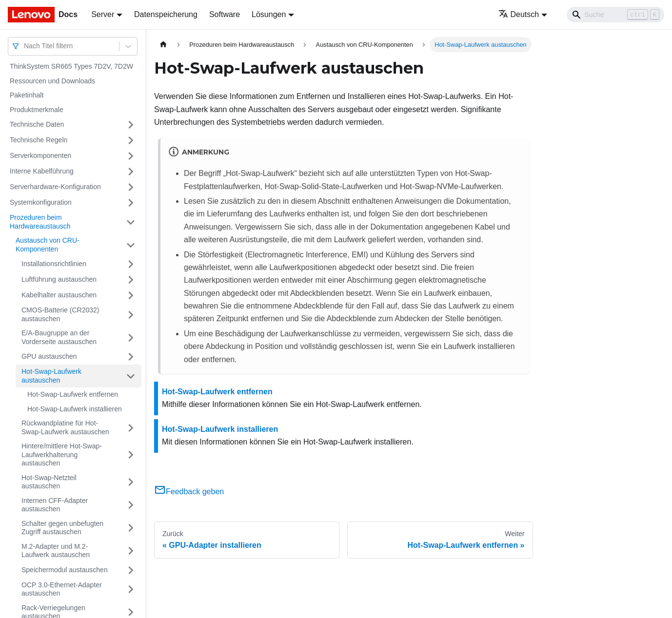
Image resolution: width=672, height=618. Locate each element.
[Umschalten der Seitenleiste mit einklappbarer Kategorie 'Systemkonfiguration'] (131, 203)
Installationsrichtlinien (54, 264)
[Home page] (163, 45)
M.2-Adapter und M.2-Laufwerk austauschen (56, 551)
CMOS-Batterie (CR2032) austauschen (60, 314)
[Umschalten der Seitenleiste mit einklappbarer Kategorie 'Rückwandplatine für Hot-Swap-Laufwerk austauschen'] (131, 428)
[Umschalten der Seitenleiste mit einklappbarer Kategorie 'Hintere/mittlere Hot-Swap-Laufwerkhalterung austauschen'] (131, 455)
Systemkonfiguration (41, 202)
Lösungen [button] (269, 14)
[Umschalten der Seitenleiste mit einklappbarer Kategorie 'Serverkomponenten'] (131, 156)
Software (225, 14)
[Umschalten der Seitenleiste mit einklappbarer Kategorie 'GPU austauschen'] (131, 357)
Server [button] (103, 14)
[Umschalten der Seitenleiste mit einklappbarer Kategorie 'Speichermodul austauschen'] (131, 570)
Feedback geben (189, 492)
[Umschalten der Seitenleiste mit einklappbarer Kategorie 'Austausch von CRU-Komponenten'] (131, 245)
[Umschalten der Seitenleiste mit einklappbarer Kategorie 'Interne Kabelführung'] (131, 172)
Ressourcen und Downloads (52, 81)
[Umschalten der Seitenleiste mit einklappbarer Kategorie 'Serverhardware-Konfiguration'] (131, 187)
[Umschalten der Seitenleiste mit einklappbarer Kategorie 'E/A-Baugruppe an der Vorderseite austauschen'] (131, 338)
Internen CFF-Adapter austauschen (55, 505)
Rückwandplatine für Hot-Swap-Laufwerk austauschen (65, 427)
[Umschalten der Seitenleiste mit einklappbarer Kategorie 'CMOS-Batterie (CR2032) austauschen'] (131, 315)
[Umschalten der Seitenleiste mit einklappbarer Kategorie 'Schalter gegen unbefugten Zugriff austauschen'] (131, 528)
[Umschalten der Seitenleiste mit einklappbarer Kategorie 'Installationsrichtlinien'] (131, 264)
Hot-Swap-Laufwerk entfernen (73, 394)
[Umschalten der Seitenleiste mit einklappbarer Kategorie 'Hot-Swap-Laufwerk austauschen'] (131, 376)
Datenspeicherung (166, 14)
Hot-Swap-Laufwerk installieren (75, 409)
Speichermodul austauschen (65, 570)
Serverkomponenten (40, 155)
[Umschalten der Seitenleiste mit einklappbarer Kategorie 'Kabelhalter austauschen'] (131, 295)
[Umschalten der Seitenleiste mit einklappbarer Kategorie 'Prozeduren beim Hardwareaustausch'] (131, 222)
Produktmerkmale (37, 110)
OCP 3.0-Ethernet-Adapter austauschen (62, 589)
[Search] (615, 15)
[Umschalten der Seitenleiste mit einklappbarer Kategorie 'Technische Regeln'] (131, 140)
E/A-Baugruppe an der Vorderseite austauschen (59, 337)
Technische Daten (37, 124)
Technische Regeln (39, 140)
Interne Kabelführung (42, 171)
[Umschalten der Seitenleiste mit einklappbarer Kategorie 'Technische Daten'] (131, 125)
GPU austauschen (49, 356)
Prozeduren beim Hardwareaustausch (40, 222)
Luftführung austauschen (59, 279)
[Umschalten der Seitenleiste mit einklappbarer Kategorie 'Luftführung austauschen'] (131, 280)
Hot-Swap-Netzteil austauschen (49, 482)
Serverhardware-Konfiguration (55, 187)
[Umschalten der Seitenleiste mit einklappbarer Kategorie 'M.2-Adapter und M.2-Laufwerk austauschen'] (131, 551)
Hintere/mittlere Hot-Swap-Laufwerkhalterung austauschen (62, 454)
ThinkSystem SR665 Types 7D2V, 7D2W (71, 66)
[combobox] (25, 46)
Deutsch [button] (519, 14)
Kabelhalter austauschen (59, 295)
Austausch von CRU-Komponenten (48, 245)
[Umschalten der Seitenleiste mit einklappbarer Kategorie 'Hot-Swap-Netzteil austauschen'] (131, 482)
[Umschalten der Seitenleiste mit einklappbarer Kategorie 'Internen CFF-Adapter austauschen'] (131, 505)
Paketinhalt (27, 95)
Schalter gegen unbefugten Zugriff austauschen (62, 528)
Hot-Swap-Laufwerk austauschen (51, 376)
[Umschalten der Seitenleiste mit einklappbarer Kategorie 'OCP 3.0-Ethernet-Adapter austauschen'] (131, 589)
